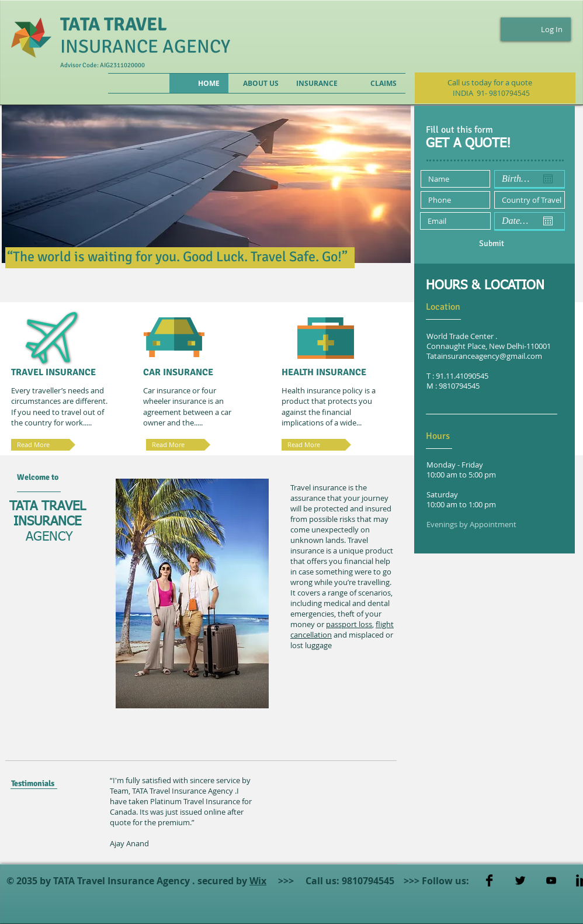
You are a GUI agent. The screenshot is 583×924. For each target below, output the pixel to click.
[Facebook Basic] (489, 880)
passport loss (349, 624)
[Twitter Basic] (520, 880)
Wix (258, 881)
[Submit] (491, 243)
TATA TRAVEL (114, 24)
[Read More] (316, 445)
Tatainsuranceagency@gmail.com (484, 356)
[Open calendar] (548, 179)
